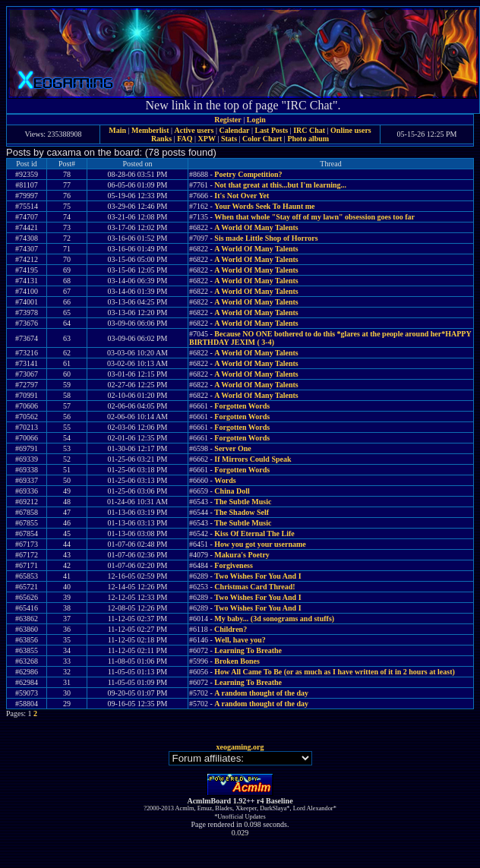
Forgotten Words (242, 406)
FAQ (185, 139)
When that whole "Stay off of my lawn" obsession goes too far (314, 217)
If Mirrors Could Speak (253, 459)
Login (256, 120)
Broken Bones (237, 661)
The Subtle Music (243, 502)
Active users (194, 130)
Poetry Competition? (248, 174)
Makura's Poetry (242, 555)
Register (228, 120)
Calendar (234, 130)
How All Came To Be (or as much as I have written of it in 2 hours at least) (334, 672)
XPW (207, 139)
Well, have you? (240, 640)
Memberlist (150, 130)
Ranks (161, 139)
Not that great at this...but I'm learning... (280, 185)
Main (117, 130)
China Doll (232, 491)
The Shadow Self (242, 512)
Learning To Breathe (248, 650)
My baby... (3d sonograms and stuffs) (274, 619)
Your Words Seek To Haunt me (264, 206)
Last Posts (271, 130)
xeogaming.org (240, 747)
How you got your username (260, 544)
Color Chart (262, 139)
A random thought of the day (261, 693)
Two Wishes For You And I (257, 576)
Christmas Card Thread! (254, 587)
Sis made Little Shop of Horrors (266, 238)
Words (225, 480)
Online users (351, 130)
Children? (231, 629)
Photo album (308, 139)
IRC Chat (309, 130)
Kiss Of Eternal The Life (254, 533)
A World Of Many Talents (256, 227)
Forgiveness (234, 565)
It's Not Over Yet (242, 196)
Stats (229, 139)
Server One (232, 448)
